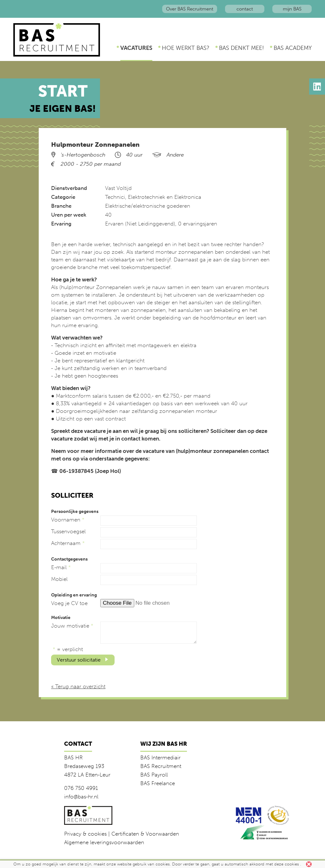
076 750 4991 (81, 788)
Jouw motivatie (72, 626)
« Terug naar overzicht (78, 686)
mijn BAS (292, 9)
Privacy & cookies (85, 834)
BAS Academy (293, 48)
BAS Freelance (158, 783)
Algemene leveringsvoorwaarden (104, 842)
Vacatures (136, 48)
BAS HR (73, 757)
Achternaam (68, 543)
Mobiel (59, 579)
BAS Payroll (154, 775)
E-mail (61, 567)
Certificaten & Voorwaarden (145, 834)
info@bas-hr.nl (81, 797)
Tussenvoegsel (68, 531)
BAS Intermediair (160, 757)
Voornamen (68, 520)
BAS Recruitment (161, 766)
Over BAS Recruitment (190, 9)
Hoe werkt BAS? (186, 48)
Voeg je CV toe (69, 603)
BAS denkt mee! (242, 48)
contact (245, 9)
